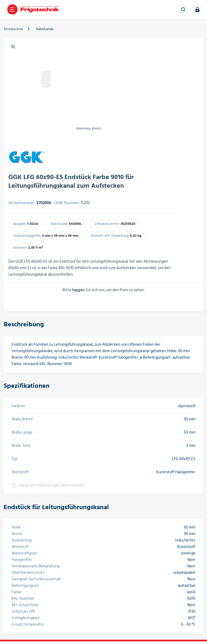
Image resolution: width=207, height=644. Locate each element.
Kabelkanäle (46, 29)
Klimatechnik (15, 29)
